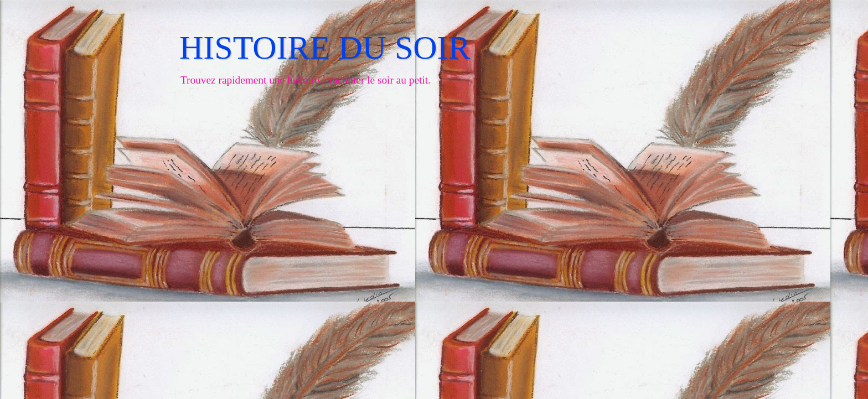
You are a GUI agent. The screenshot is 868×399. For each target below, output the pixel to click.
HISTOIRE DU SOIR (325, 48)
